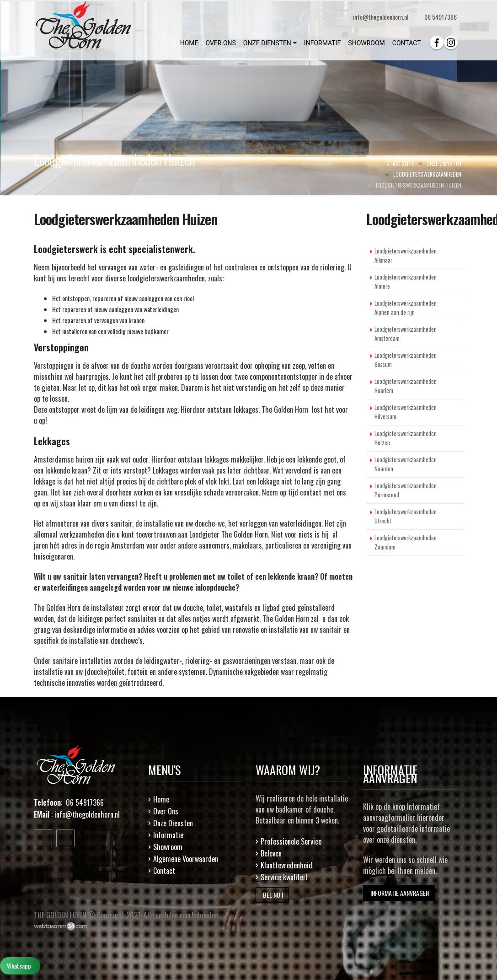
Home (161, 799)
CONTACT (407, 43)
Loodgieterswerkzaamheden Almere (406, 282)
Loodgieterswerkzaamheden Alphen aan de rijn (406, 308)
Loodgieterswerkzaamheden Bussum (406, 360)
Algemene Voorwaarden (186, 859)
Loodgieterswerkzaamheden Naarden (406, 464)
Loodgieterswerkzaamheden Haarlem (406, 386)
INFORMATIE (323, 43)
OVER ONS (220, 43)
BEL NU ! (272, 895)
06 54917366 (441, 17)
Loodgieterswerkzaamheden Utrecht (406, 516)
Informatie (168, 835)
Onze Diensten (173, 823)
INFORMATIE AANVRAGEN (399, 893)
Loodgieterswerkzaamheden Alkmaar (406, 256)
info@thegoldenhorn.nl (87, 814)
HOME (189, 43)
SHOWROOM (366, 43)
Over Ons (166, 811)
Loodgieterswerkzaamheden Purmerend (406, 490)
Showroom (168, 847)
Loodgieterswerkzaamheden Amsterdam (406, 334)
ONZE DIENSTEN (267, 43)
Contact (164, 871)
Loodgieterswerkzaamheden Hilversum (406, 412)
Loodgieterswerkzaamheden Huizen (406, 438)
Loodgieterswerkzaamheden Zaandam (406, 542)
